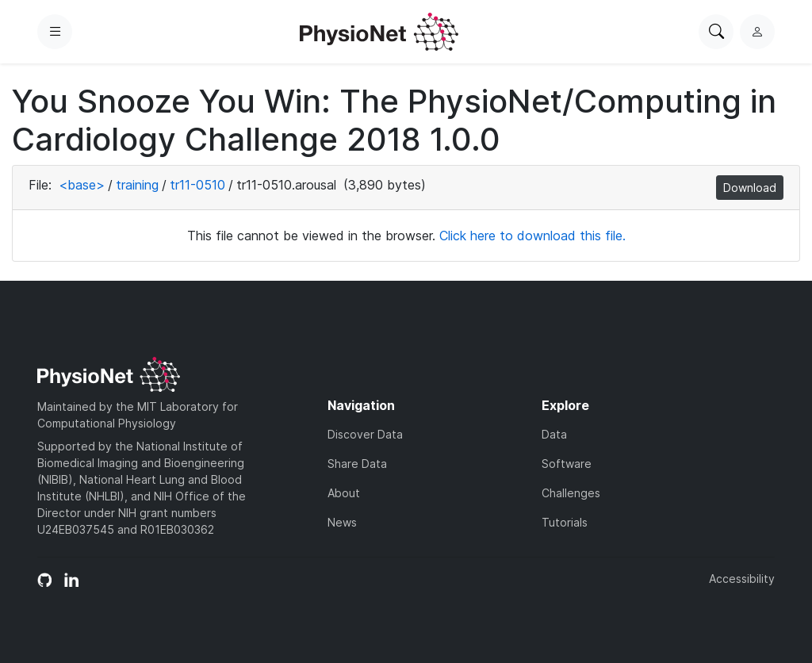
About (344, 493)
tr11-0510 (197, 185)
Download (750, 188)
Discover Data (365, 434)
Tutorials (565, 522)
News (342, 522)
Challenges (571, 493)
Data (554, 434)
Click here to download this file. (532, 236)
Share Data (357, 464)
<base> (82, 185)
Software (567, 464)
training (137, 185)
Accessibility (742, 579)
